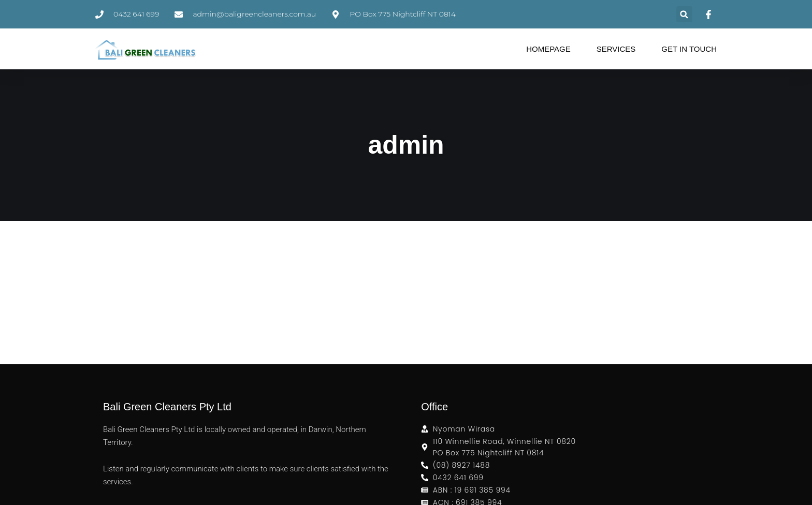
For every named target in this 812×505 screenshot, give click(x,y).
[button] (684, 14)
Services (616, 49)
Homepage (548, 49)
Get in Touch (689, 49)
